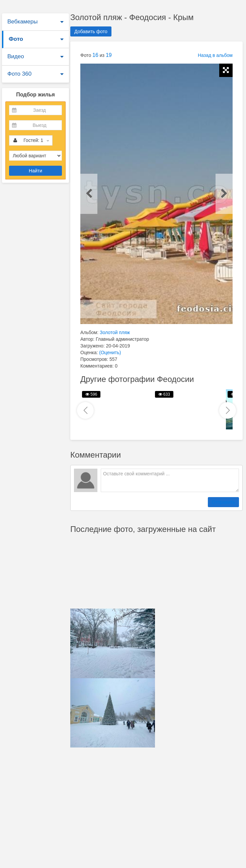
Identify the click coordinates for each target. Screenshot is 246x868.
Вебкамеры (22, 22)
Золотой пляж (115, 332)
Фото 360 (19, 74)
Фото (16, 39)
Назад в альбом (215, 55)
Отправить (223, 502)
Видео (16, 56)
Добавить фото (91, 31)
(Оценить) (110, 352)
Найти (35, 171)
